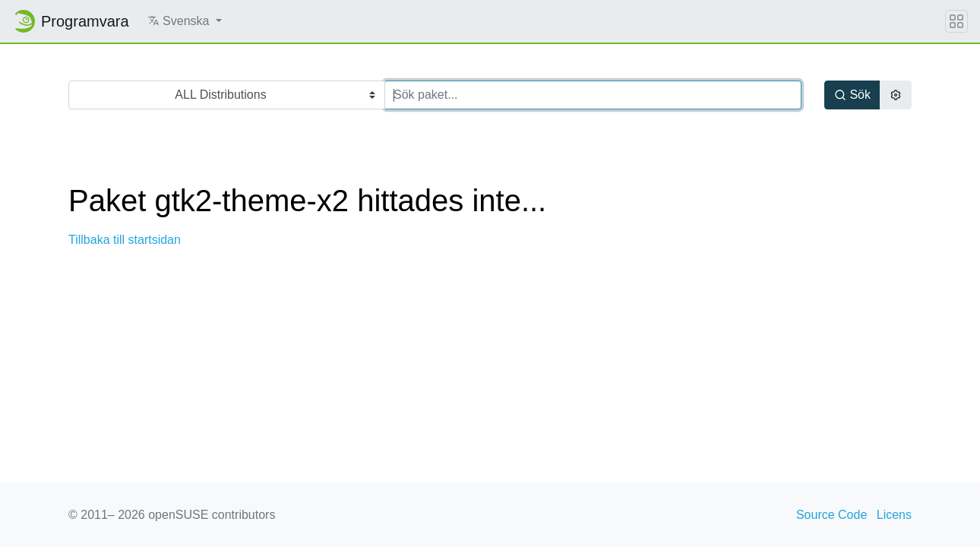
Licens (894, 515)
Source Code (831, 515)
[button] (185, 21)
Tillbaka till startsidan (125, 240)
